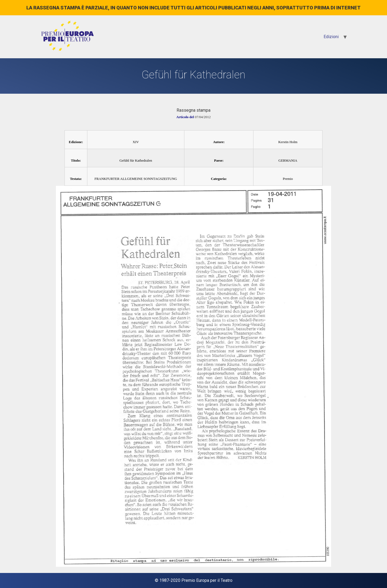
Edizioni (331, 37)
